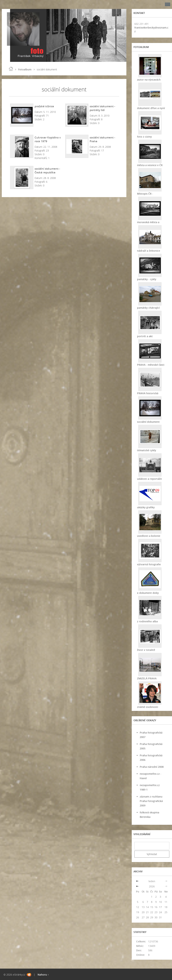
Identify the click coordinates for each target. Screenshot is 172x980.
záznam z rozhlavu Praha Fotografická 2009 (151, 801)
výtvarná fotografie (149, 564)
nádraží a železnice (149, 251)
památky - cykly (147, 279)
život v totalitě (146, 650)
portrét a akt (145, 336)
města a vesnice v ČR (150, 165)
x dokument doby (148, 593)
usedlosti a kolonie (149, 536)
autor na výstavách (149, 80)
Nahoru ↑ (43, 975)
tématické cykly (147, 450)
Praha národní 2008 (152, 767)
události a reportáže (149, 479)
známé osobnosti (148, 707)
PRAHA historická (148, 393)
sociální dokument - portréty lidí (102, 108)
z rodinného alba (147, 621)
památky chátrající (148, 308)
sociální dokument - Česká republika (47, 170)
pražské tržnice (44, 106)
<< (138, 881)
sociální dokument (148, 422)
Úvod (11, 69)
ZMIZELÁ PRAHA (147, 678)
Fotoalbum (25, 69)
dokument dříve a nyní (151, 108)
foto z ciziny (144, 137)
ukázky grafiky (146, 507)
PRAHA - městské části (151, 365)
